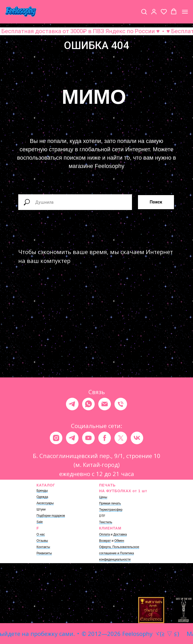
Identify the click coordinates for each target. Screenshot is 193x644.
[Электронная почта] (105, 404)
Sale (40, 522)
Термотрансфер (111, 510)
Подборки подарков (51, 516)
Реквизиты (44, 553)
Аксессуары (45, 503)
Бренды (42, 491)
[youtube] (88, 438)
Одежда (42, 497)
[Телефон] (121, 404)
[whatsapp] (88, 404)
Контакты (43, 547)
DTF (102, 516)
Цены (103, 497)
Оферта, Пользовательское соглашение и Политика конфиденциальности (119, 553)
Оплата (104, 534)
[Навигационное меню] (185, 12)
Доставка (120, 534)
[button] (144, 11)
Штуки (41, 509)
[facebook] (105, 438)
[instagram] (56, 438)
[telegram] (72, 404)
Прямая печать (110, 503)
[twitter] (121, 438)
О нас (41, 534)
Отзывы (42, 541)
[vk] (137, 438)
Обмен (119, 541)
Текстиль (106, 522)
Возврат (105, 541)
